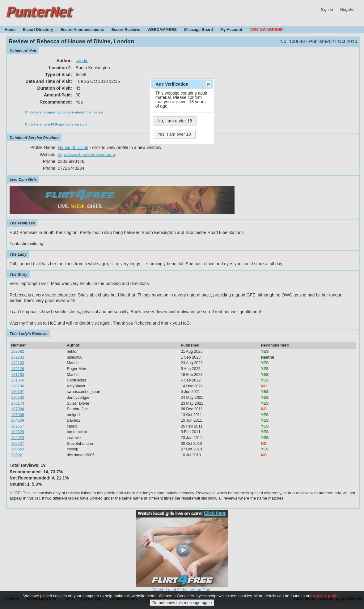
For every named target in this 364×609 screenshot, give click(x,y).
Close (208, 84)
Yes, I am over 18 (174, 134)
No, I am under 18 (175, 121)
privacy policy (326, 597)
